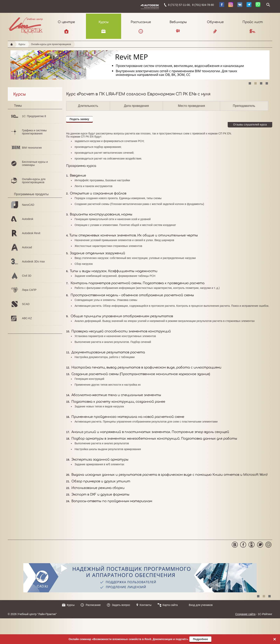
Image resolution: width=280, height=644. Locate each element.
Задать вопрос (121, 605)
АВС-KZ (27, 318)
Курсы (104, 22)
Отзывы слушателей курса (250, 125)
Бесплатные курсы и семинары (35, 163)
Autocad (27, 247)
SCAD (26, 304)
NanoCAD (28, 205)
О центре (66, 22)
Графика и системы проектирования (34, 132)
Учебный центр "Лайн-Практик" (25, 25)
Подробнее (200, 639)
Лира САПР (29, 290)
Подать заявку (79, 119)
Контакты (145, 605)
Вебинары (178, 22)
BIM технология (32, 148)
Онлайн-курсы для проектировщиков (51, 44)
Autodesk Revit (31, 233)
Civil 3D (27, 276)
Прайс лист (253, 22)
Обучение (215, 22)
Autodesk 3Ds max (33, 261)
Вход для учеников (201, 605)
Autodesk (28, 219)
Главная (12, 44)
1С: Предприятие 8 (34, 116)
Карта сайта (170, 605)
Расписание (141, 22)
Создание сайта (245, 614)
